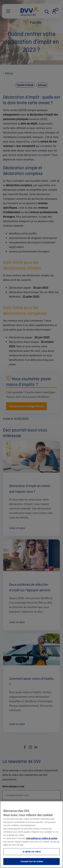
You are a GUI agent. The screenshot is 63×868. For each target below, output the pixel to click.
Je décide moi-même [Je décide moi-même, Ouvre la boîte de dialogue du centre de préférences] (31, 858)
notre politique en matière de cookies (42, 845)
